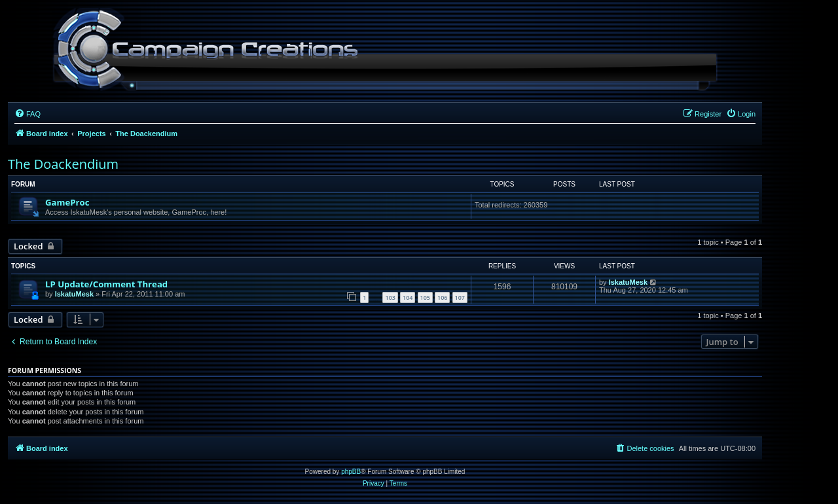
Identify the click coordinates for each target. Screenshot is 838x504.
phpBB (351, 472)
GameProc (67, 202)
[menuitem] (27, 114)
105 (425, 297)
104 (408, 297)
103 (390, 297)
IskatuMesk (74, 294)
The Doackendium (63, 164)
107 (460, 297)
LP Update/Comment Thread (106, 284)
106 (442, 297)
